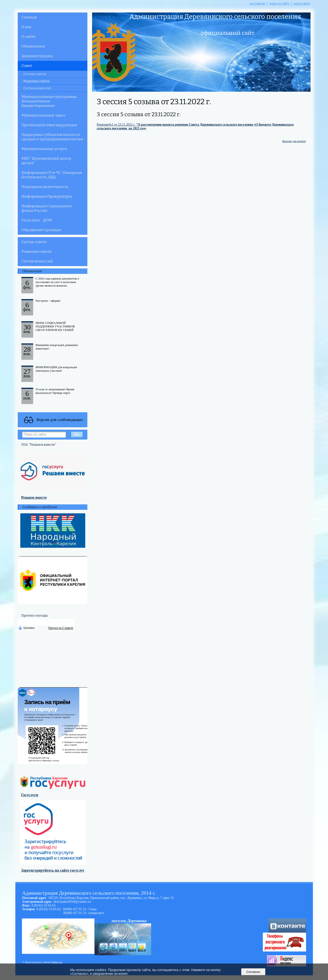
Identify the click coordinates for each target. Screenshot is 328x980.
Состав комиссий (37, 88)
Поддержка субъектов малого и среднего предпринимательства (52, 137)
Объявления (33, 46)
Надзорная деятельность (45, 187)
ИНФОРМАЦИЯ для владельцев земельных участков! (56, 369)
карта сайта (302, 4)
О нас (27, 27)
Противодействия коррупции (49, 125)
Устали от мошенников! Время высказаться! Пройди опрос (55, 391)
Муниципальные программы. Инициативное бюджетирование (49, 101)
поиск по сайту (279, 4)
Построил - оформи (48, 301)
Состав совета (35, 74)
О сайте (29, 37)
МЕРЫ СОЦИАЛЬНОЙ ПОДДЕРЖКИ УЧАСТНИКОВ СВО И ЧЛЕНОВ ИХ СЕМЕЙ (55, 326)
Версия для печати (294, 141)
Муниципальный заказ (43, 115)
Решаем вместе (34, 497)
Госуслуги (30, 795)
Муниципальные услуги (44, 149)
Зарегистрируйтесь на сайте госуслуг (53, 870)
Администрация (37, 56)
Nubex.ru (57, 962)
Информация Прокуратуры (47, 196)
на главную (258, 4)
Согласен (253, 972)
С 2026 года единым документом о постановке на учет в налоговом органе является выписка (57, 282)
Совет (27, 66)
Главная (29, 17)
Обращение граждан (41, 230)
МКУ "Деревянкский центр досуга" (46, 161)
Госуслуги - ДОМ (37, 220)
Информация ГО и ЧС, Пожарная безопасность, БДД (52, 175)
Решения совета (36, 81)
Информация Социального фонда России (47, 208)
